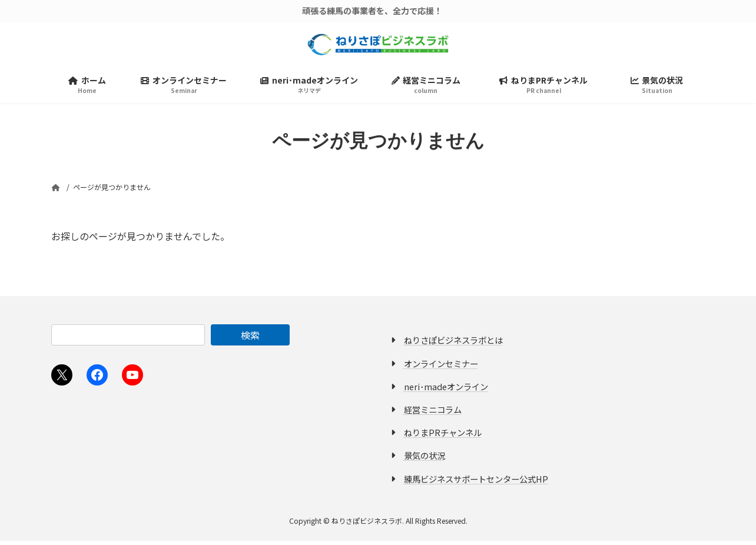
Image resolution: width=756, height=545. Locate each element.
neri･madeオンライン (446, 391)
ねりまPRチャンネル (443, 436)
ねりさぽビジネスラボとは (453, 344)
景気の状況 (425, 459)
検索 (250, 339)
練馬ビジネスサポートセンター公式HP (476, 482)
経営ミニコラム (433, 413)
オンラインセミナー (441, 368)
